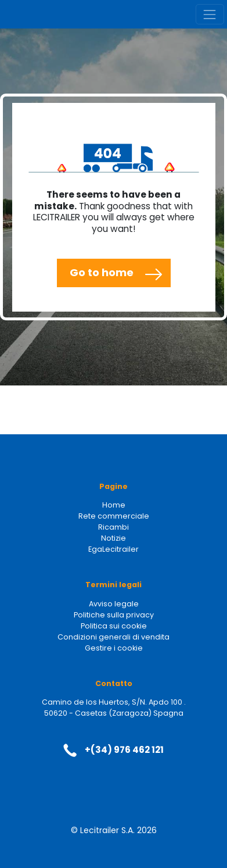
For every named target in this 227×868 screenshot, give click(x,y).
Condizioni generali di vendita (113, 637)
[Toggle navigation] (210, 14)
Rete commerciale (114, 516)
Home (114, 505)
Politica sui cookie (114, 626)
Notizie (113, 538)
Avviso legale (114, 604)
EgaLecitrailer (113, 549)
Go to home (102, 272)
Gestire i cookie (114, 648)
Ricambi (113, 527)
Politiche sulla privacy (114, 615)
